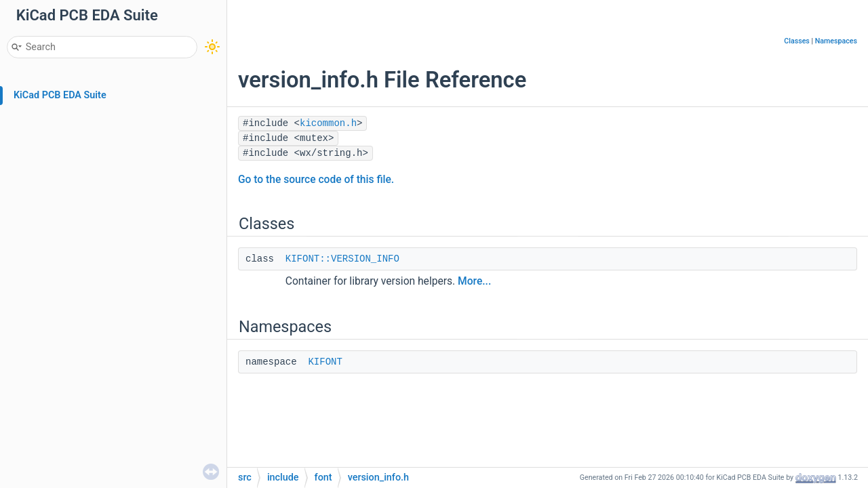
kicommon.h (328, 123)
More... (474, 281)
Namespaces (836, 41)
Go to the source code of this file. (316, 180)
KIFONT (325, 362)
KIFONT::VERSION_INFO (342, 259)
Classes (797, 41)
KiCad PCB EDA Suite (60, 95)
